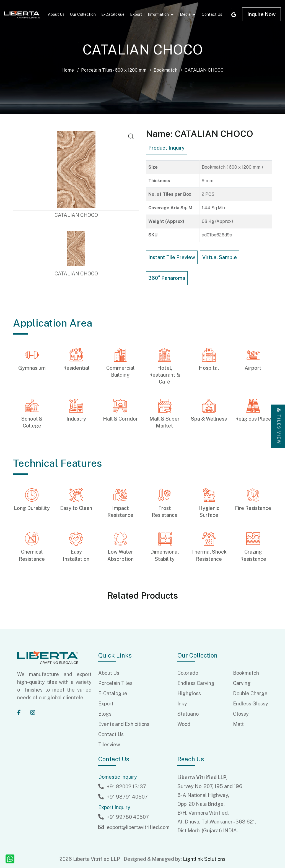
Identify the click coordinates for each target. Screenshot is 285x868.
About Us (56, 14)
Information (158, 14)
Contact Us (212, 14)
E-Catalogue (113, 14)
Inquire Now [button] (261, 14)
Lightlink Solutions (204, 859)
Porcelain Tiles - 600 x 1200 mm (114, 70)
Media (185, 14)
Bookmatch (165, 70)
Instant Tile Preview (172, 257)
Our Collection (83, 14)
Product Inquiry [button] (166, 148)
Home (68, 70)
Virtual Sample (220, 257)
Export (136, 14)
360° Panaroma (167, 278)
